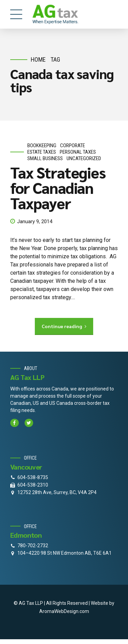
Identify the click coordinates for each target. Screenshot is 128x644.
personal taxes (78, 152)
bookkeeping (42, 145)
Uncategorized (84, 158)
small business (45, 158)
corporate (73, 145)
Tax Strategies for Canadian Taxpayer (58, 187)
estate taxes (42, 152)
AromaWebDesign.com (64, 611)
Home (38, 59)
